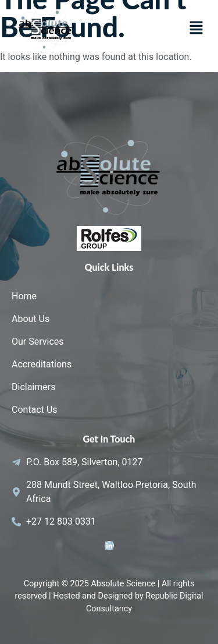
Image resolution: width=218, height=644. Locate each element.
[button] (196, 29)
